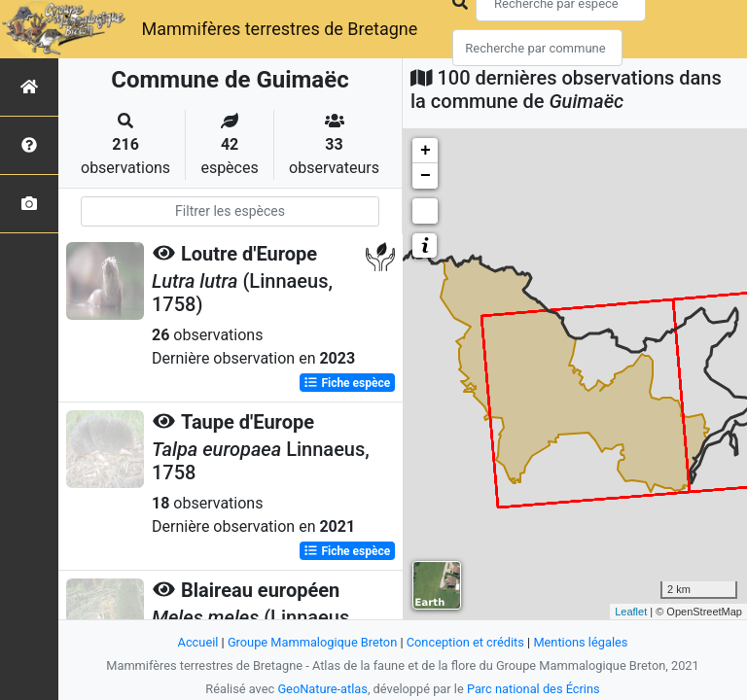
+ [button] (426, 151)
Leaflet (631, 612)
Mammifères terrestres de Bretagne (279, 29)
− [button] (426, 176)
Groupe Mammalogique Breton (312, 642)
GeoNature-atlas (322, 689)
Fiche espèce (347, 383)
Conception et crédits (465, 642)
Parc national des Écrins (534, 689)
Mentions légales (580, 642)
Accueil (198, 642)
